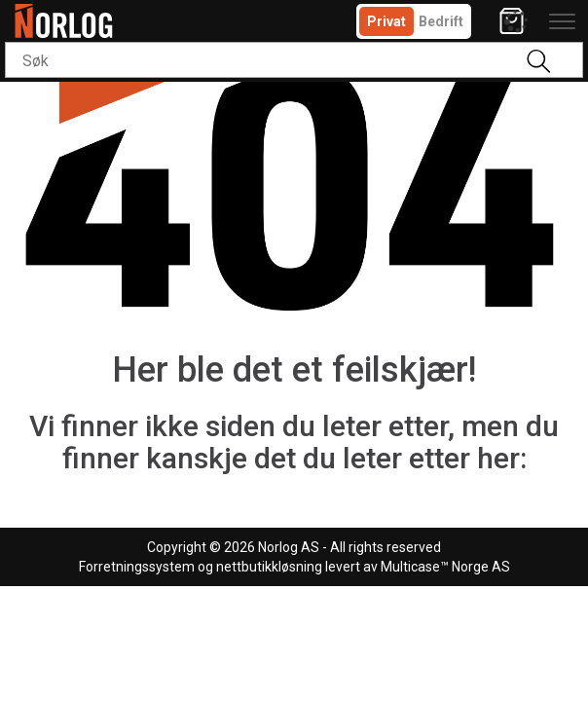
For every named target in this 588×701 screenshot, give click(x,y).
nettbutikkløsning (269, 567)
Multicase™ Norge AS (445, 567)
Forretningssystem (137, 567)
